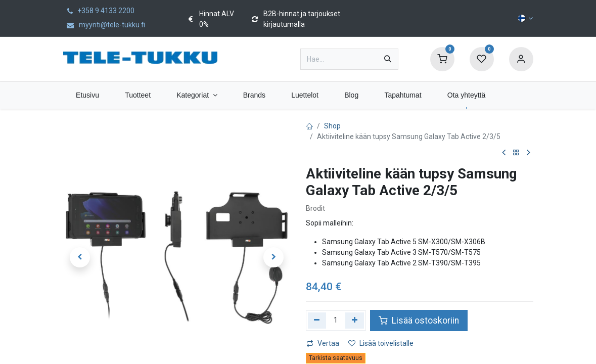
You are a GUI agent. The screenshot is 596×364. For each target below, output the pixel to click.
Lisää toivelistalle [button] (381, 343)
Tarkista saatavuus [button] (336, 358)
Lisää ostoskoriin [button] (419, 321)
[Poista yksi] (317, 321)
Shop (332, 126)
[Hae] (388, 59)
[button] (80, 257)
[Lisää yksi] (355, 321)
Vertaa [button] (323, 343)
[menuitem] (88, 95)
